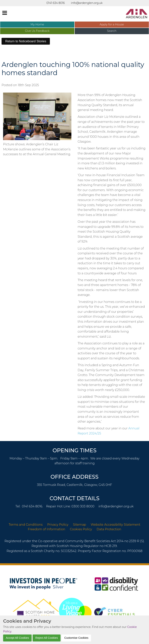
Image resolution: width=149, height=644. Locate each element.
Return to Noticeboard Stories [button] (26, 41)
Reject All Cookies (47, 638)
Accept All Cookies (17, 638)
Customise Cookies (76, 638)
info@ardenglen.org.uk (116, 506)
